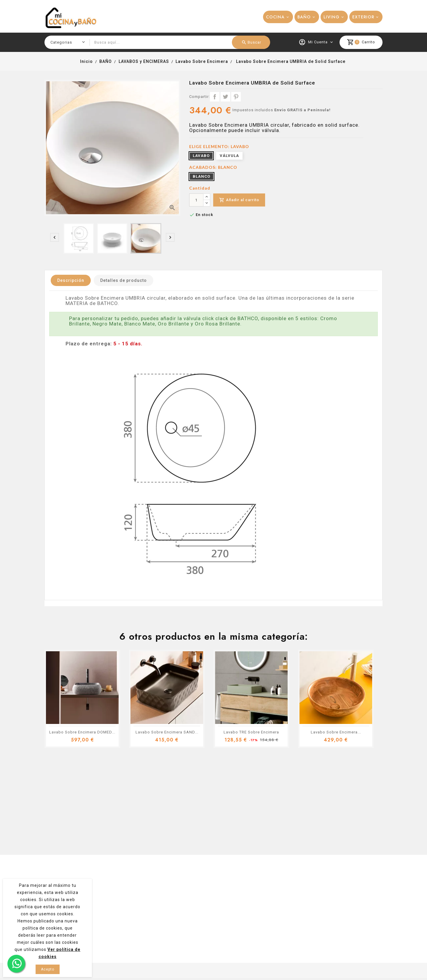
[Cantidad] (196, 200)
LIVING (332, 17)
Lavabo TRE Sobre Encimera (251, 732)
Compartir (215, 97)
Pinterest (236, 97)
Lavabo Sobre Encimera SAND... (167, 732)
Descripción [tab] (71, 280)
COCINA (275, 17)
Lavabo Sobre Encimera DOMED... (82, 732)
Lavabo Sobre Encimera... (336, 732)
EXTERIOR (363, 17)
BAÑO (304, 17)
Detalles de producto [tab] (124, 280)
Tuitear (225, 97)
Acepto (48, 969)
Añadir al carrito (239, 200)
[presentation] (55, 237)
